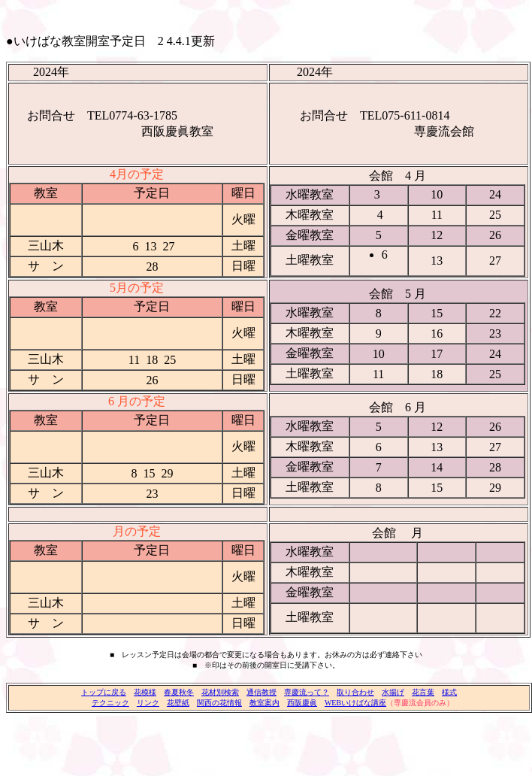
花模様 (145, 692)
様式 (449, 692)
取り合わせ (355, 692)
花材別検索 (220, 692)
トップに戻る (104, 692)
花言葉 (423, 692)
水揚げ (393, 692)
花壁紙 (178, 703)
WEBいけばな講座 (355, 703)
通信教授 (261, 692)
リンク (148, 703)
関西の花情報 (219, 703)
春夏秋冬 (179, 692)
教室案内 (264, 703)
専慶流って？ (307, 692)
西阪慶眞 (302, 703)
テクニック (110, 703)
